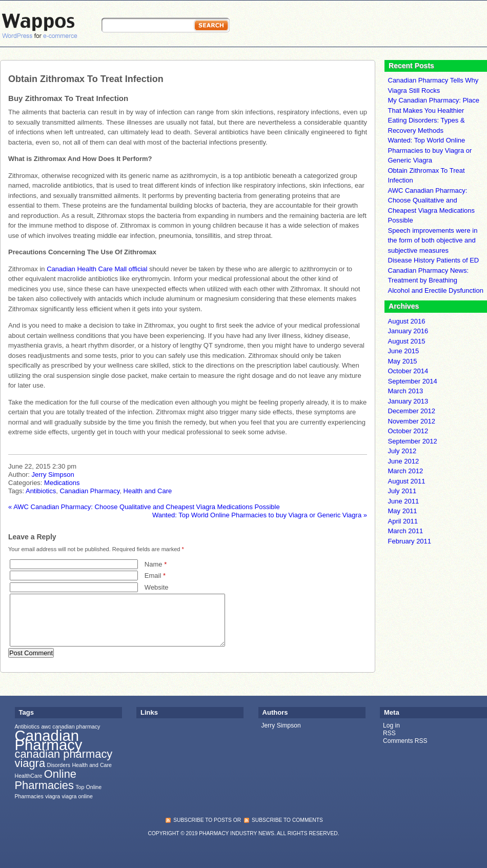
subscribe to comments (287, 820)
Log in (391, 725)
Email (155, 576)
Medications (62, 483)
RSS (389, 733)
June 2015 (404, 351)
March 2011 (406, 531)
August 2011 (407, 481)
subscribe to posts (202, 820)
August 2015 (407, 341)
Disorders (58, 765)
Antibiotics (41, 491)
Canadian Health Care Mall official (97, 269)
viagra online (77, 796)
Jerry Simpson (53, 475)
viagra (53, 796)
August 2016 (407, 321)
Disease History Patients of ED (434, 260)
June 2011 (404, 501)
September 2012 (413, 441)
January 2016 (408, 331)
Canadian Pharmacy (89, 491)
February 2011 (410, 541)
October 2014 (408, 371)
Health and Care (148, 491)
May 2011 (403, 511)
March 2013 (406, 391)
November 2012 (412, 421)
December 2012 (412, 411)
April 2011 (403, 521)
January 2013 (408, 401)
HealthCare (29, 776)
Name (156, 564)
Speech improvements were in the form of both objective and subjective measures (433, 240)
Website (157, 587)
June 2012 (404, 461)
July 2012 (402, 451)
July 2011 (402, 491)
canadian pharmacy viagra (64, 759)
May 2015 (403, 361)
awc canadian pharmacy (70, 726)
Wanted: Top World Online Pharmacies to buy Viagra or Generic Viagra (260, 515)
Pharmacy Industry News (237, 833)
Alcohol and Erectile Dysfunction (436, 290)
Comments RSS (405, 741)
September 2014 (413, 381)
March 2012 (406, 471)
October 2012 (408, 431)
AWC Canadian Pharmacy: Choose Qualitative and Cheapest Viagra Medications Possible (144, 507)
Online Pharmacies (46, 779)
